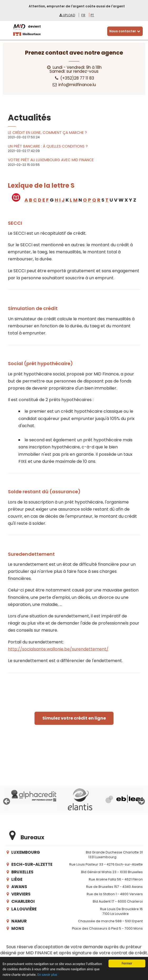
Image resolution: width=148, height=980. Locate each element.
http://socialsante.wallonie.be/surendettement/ (58, 649)
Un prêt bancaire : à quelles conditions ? (48, 146)
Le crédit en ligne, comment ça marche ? (47, 133)
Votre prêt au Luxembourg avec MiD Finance (51, 160)
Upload (67, 15)
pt (92, 15)
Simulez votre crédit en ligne (74, 718)
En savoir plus (47, 975)
